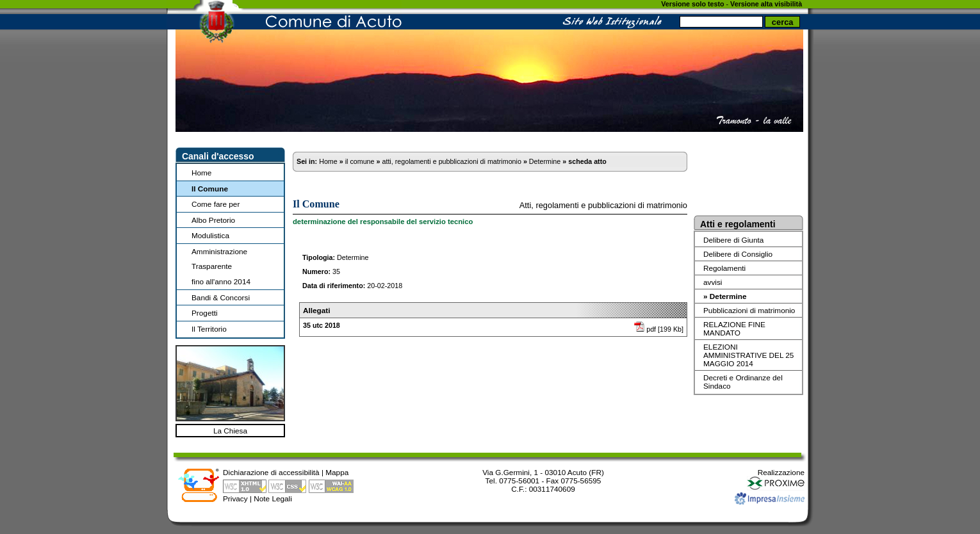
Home (201, 173)
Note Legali (273, 498)
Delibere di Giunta (733, 240)
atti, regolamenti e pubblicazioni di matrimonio (451, 161)
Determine (545, 161)
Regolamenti (724, 268)
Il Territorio (209, 329)
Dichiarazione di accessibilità (271, 472)
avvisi (713, 282)
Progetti (205, 313)
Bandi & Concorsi (221, 297)
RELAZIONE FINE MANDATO (734, 328)
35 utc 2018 (322, 325)
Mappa (337, 472)
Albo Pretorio (213, 220)
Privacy (235, 498)
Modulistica (210, 235)
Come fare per (216, 204)
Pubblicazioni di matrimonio (749, 310)
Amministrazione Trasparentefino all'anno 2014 (221, 266)
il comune (360, 161)
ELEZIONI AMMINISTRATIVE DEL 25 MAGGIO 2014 (748, 355)
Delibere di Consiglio (738, 254)
